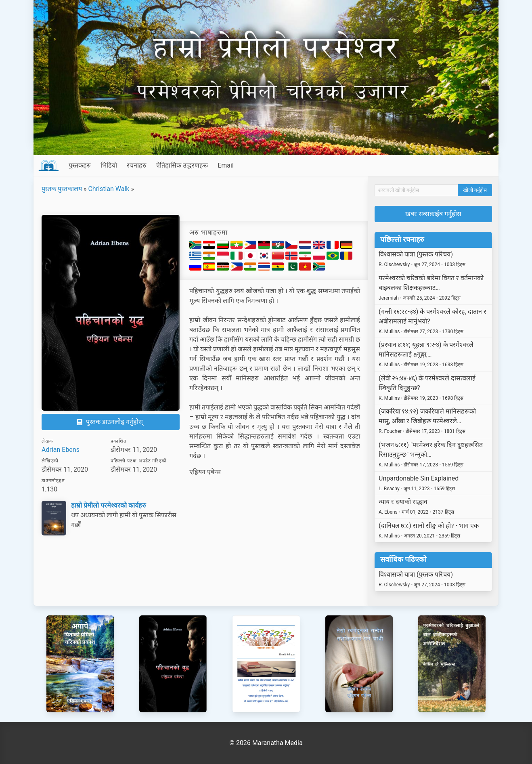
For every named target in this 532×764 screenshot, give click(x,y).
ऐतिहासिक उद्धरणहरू (182, 165)
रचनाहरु (137, 165)
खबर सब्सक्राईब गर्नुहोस (433, 214)
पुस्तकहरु (80, 165)
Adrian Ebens (61, 450)
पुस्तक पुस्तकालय (62, 189)
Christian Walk (109, 189)
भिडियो (109, 165)
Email (226, 165)
